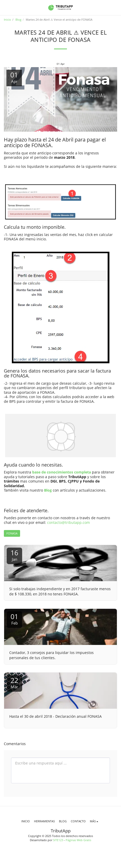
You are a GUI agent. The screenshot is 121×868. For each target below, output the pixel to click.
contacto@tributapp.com (68, 522)
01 (14, 619)
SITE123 (58, 840)
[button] (6, 7)
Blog (18, 19)
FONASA (12, 533)
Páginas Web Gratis (78, 840)
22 (14, 682)
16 (14, 555)
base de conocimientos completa (62, 472)
